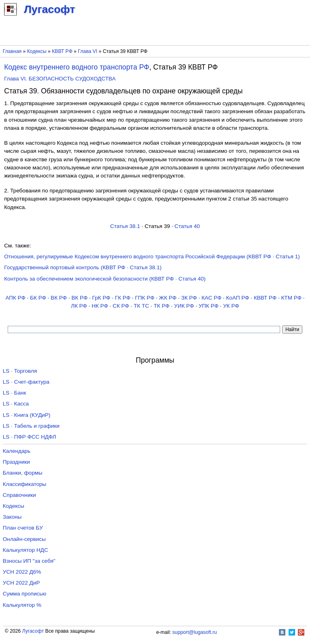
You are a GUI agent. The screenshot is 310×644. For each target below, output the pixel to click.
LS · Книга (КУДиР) (27, 415)
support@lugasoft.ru (195, 632)
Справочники (19, 495)
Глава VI (88, 51)
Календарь (17, 451)
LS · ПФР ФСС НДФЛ (29, 437)
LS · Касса (16, 404)
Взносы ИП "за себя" (29, 561)
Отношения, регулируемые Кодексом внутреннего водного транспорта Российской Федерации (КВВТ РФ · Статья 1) (152, 257)
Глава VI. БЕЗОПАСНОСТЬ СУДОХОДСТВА (60, 79)
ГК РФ (123, 298)
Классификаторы (25, 484)
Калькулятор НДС (25, 550)
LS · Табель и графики (31, 426)
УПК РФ (208, 306)
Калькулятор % (22, 605)
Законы (12, 517)
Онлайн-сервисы (24, 539)
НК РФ (100, 306)
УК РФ (231, 306)
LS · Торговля (20, 371)
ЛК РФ (79, 306)
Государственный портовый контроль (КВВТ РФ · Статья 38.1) (83, 267)
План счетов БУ (23, 528)
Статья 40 (187, 226)
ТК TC (141, 306)
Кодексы (37, 51)
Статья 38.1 (125, 226)
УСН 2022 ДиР (21, 583)
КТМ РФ (291, 298)
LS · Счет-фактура (26, 382)
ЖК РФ (168, 298)
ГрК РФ (101, 298)
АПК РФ (15, 298)
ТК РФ (162, 306)
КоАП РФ (238, 298)
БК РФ (38, 298)
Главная (12, 51)
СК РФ (121, 306)
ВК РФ (59, 298)
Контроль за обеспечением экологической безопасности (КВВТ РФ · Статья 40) (105, 279)
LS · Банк (15, 393)
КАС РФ (212, 298)
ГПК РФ (145, 298)
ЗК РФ (189, 298)
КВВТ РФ (62, 51)
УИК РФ (184, 306)
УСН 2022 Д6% (22, 572)
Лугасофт (33, 631)
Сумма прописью (25, 594)
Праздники (16, 462)
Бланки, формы (23, 473)
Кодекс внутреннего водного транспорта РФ (77, 67)
